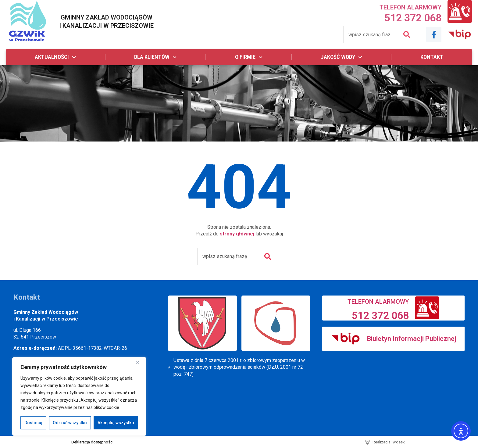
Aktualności (55, 57)
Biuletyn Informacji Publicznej (412, 339)
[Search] (408, 34)
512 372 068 (413, 18)
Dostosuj (33, 423)
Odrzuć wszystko (70, 423)
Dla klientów (155, 57)
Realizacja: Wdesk (389, 442)
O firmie (249, 57)
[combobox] (370, 34)
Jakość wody (341, 57)
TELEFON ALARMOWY (410, 7)
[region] (79, 396)
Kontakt (432, 57)
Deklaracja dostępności (92, 442)
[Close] (140, 362)
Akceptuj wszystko (116, 423)
